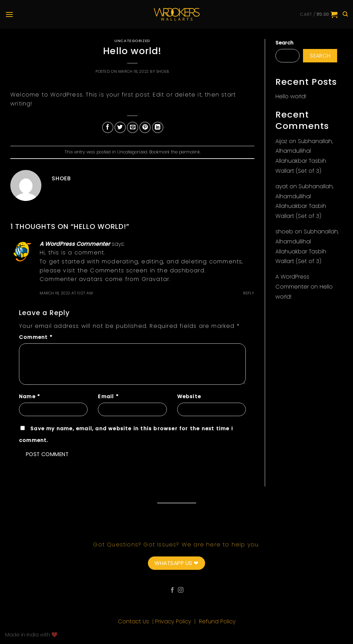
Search (284, 43)
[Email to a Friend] (133, 127)
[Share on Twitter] (120, 127)
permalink (189, 152)
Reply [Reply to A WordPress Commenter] (249, 293)
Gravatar (156, 279)
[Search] (345, 14)
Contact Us (134, 621)
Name (29, 396)
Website (189, 396)
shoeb (163, 71)
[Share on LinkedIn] (158, 127)
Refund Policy (217, 621)
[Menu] (9, 14)
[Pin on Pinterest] (145, 127)
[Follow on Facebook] (172, 590)
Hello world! (291, 96)
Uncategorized (132, 41)
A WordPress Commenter (75, 244)
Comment (36, 337)
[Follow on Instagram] (181, 590)
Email (108, 396)
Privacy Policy (174, 621)
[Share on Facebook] (108, 127)
